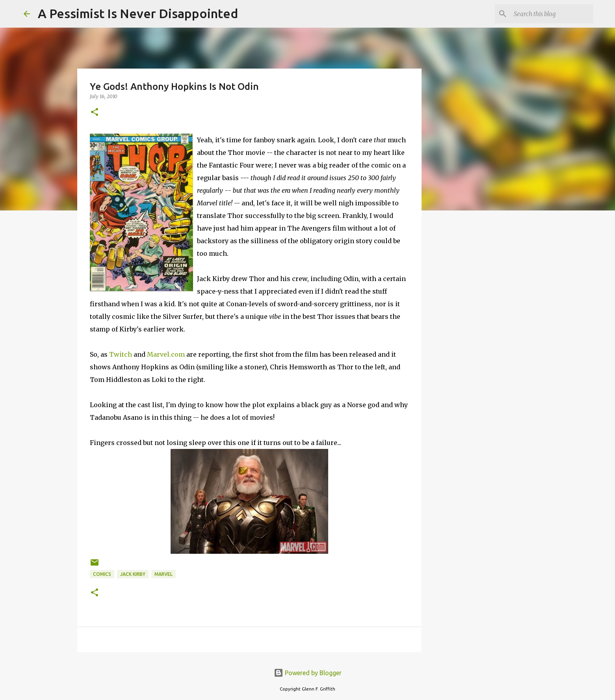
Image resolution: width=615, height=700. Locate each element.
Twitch (121, 354)
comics (102, 574)
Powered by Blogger (308, 673)
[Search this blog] (552, 14)
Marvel (164, 574)
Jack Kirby (133, 574)
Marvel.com (166, 354)
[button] (95, 113)
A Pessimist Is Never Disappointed (138, 13)
